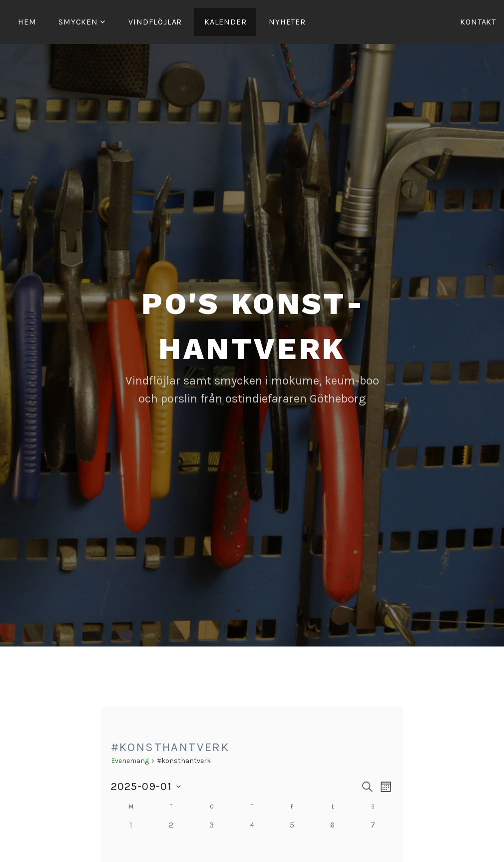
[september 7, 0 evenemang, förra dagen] (373, 839)
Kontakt (478, 22)
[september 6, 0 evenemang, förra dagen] (333, 839)
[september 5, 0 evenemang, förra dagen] (292, 839)
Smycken (78, 22)
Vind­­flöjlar (155, 22)
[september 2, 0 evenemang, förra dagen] (171, 839)
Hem (27, 22)
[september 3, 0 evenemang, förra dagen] (212, 839)
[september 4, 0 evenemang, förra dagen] (252, 839)
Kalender (225, 22)
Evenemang (130, 761)
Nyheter (287, 22)
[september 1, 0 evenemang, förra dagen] (131, 839)
